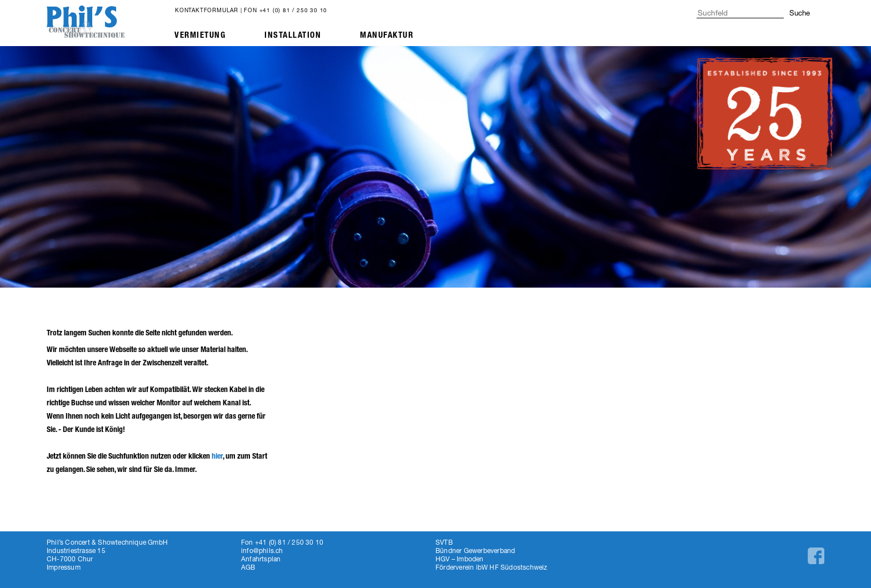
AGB (248, 567)
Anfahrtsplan (261, 559)
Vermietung (200, 35)
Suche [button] (800, 13)
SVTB (444, 542)
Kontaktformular (207, 10)
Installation (293, 35)
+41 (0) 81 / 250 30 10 (294, 10)
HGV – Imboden (460, 559)
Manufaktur (387, 35)
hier (217, 456)
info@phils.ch (262, 551)
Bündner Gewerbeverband (475, 551)
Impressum (64, 567)
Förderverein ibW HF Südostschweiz (492, 567)
